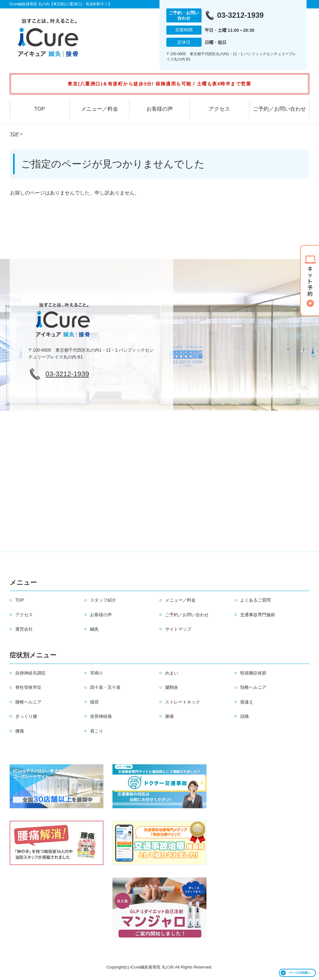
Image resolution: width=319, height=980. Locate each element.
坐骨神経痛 (101, 716)
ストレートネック (183, 702)
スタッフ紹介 (103, 600)
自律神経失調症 (31, 673)
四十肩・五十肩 (105, 687)
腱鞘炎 (172, 687)
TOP (40, 109)
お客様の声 (160, 109)
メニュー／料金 (100, 109)
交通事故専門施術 (258, 615)
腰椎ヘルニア (28, 702)
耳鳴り (97, 673)
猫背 (94, 702)
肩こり (97, 731)
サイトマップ (178, 629)
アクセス (219, 109)
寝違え (247, 702)
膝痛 (169, 716)
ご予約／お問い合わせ (279, 109)
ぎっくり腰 (26, 716)
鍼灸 (94, 629)
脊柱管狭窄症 (28, 687)
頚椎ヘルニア (253, 687)
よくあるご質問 (255, 600)
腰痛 (20, 731)
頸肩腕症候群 (253, 673)
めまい (172, 673)
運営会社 (24, 629)
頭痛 (245, 716)
